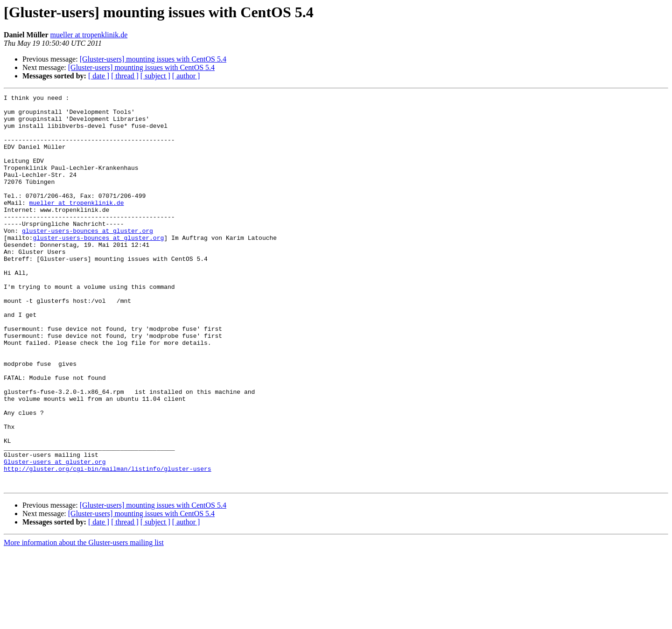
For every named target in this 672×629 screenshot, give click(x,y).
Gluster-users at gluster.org (55, 536)
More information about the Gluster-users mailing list (84, 621)
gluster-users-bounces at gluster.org (87, 259)
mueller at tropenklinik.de (89, 35)
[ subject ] (155, 76)
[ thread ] (125, 76)
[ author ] (186, 76)
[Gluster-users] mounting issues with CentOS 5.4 (153, 59)
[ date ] (99, 76)
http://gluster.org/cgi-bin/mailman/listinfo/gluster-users (108, 544)
